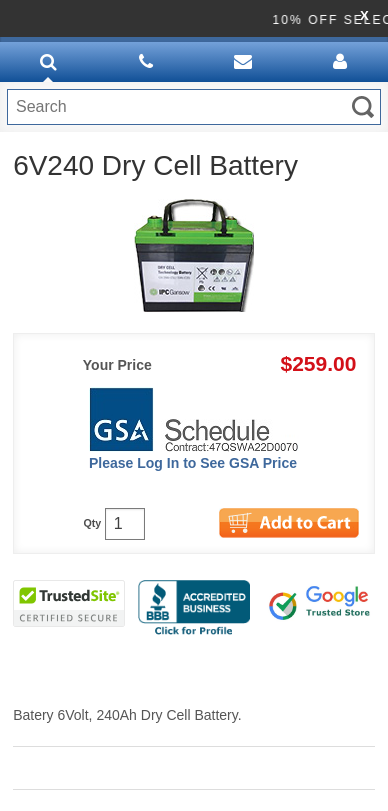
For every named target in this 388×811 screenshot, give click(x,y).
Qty (92, 523)
